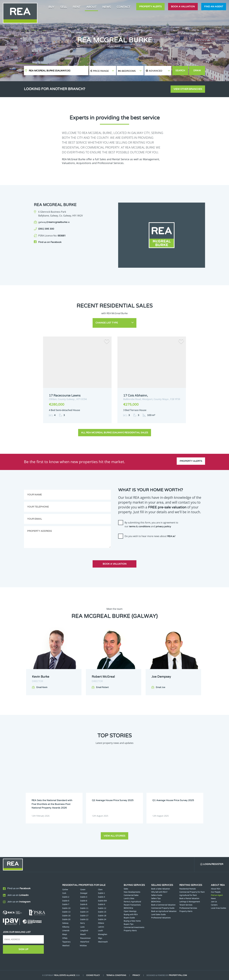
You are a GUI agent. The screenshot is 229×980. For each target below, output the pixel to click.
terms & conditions (140, 527)
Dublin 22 (84, 920)
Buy (51, 7)
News (107, 7)
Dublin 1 (102, 893)
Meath (83, 934)
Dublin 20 (66, 920)
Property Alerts (150, 7)
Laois (82, 927)
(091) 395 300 (46, 229)
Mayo (65, 934)
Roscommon (85, 938)
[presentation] (140, 547)
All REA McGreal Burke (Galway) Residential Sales (115, 433)
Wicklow (83, 946)
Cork (64, 893)
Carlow (65, 890)
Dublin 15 (102, 912)
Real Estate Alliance (65, 975)
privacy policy (163, 527)
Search (180, 71)
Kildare (101, 923)
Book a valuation (183, 7)
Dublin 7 (66, 904)
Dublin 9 (102, 904)
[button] (158, 71)
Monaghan (103, 934)
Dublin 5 (66, 901)
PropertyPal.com (178, 975)
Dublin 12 (102, 908)
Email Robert (102, 687)
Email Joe (161, 687)
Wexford (66, 946)
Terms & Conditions (116, 975)
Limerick (66, 931)
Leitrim (101, 927)
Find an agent (214, 7)
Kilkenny (66, 927)
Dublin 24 (102, 920)
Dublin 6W (102, 901)
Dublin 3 (84, 897)
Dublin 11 (84, 908)
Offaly (65, 938)
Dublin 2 (66, 897)
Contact (124, 7)
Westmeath (103, 942)
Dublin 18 (102, 916)
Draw (197, 71)
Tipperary (66, 942)
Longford (84, 931)
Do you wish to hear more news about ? (150, 536)
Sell (64, 7)
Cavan (83, 890)
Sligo (100, 938)
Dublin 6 (84, 901)
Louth (100, 931)
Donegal (84, 893)
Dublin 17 (84, 916)
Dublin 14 (84, 912)
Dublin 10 (66, 908)
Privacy (136, 975)
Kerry (82, 923)
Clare (100, 890)
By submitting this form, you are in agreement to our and (151, 524)
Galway (65, 923)
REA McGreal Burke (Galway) (50, 71)
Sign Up (23, 949)
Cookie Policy (93, 975)
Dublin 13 (66, 912)
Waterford (85, 942)
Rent (77, 7)
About (91, 7)
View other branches (188, 89)
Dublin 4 (102, 897)
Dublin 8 (84, 904)
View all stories (114, 836)
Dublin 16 (66, 916)
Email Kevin (42, 687)
